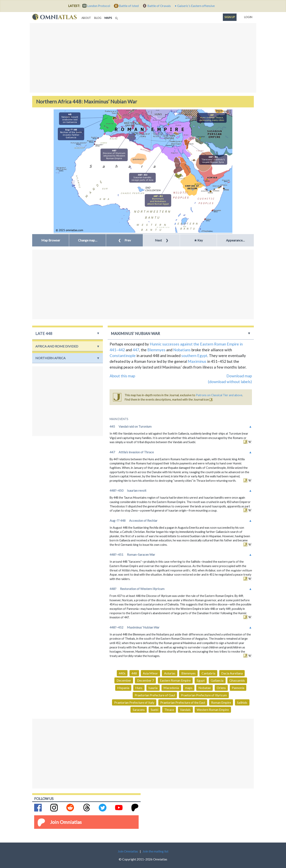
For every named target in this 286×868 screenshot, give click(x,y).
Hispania (123, 688)
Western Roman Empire (213, 710)
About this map (122, 376)
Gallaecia (217, 680)
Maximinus (197, 361)
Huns (139, 688)
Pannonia (238, 688)
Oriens (221, 688)
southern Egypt (194, 356)
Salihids (242, 702)
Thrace (169, 710)
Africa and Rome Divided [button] (57, 346)
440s (122, 673)
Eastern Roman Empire (175, 680)
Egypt (201, 680)
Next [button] (162, 240)
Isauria (153, 688)
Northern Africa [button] (50, 358)
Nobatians (182, 350)
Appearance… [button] (235, 240)
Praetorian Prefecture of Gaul (155, 695)
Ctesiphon (201, 137)
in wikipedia (250, 442)
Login (247, 16)
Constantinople (174, 120)
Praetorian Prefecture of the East (183, 702)
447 (136, 350)
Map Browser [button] (51, 240)
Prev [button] (125, 240)
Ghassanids (237, 680)
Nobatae (205, 688)
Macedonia (171, 688)
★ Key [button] (198, 240)
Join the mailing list (156, 851)
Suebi (155, 710)
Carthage (134, 133)
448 (134, 673)
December (124, 680)
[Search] (117, 17)
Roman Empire (221, 702)
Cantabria (208, 673)
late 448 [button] (44, 333)
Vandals (185, 710)
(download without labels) (230, 382)
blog (98, 18)
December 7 (145, 680)
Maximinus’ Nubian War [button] (135, 333)
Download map (239, 376)
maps (109, 18)
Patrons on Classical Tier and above (219, 395)
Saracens (139, 710)
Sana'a (207, 181)
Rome (138, 124)
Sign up (230, 17)
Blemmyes (156, 350)
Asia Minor (150, 673)
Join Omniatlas (66, 822)
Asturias (170, 673)
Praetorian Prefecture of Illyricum (204, 695)
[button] (87, 240)
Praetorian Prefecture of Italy (134, 702)
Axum (199, 184)
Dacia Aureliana (232, 673)
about (86, 18)
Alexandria (170, 145)
